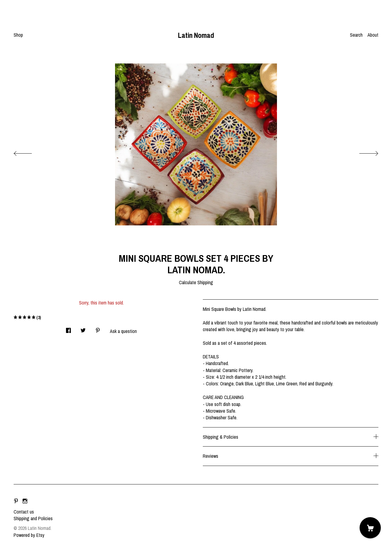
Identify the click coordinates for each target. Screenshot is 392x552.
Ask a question (123, 331)
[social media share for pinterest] (98, 329)
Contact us (24, 512)
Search (356, 35)
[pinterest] (16, 501)
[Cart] (370, 528)
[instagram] (25, 501)
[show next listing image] (363, 152)
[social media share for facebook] (68, 329)
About (373, 35)
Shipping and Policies (33, 518)
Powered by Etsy (29, 535)
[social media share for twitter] (83, 329)
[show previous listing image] (29, 152)
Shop (18, 35)
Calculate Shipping (196, 282)
